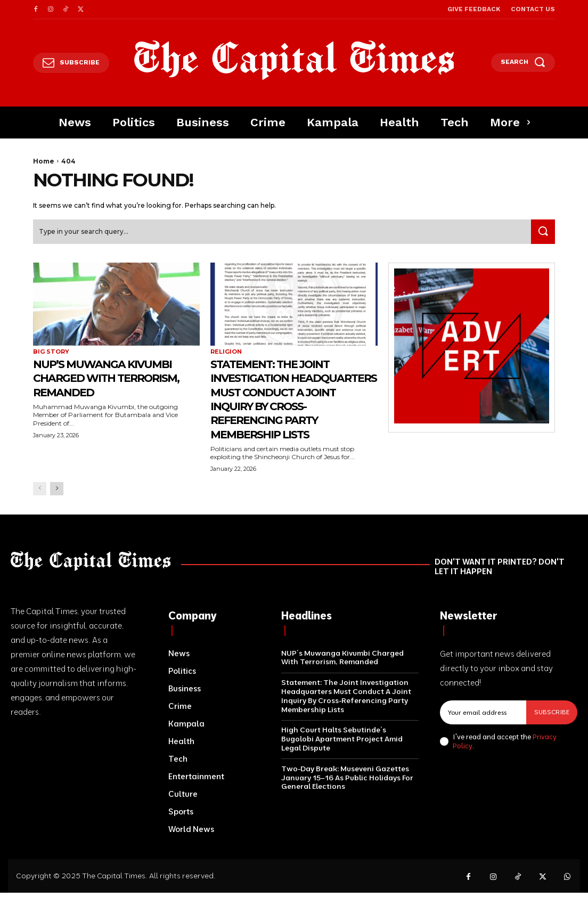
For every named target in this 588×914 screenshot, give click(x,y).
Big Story (51, 353)
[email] (483, 713)
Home (44, 161)
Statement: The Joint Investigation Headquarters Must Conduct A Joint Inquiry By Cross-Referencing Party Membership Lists (293, 400)
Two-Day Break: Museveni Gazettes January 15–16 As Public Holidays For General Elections (347, 779)
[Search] (541, 233)
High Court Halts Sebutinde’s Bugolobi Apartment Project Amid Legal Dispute (342, 740)
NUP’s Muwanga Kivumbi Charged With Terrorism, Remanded (115, 379)
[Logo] (294, 60)
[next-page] (57, 490)
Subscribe (552, 712)
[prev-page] (40, 490)
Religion (226, 353)
